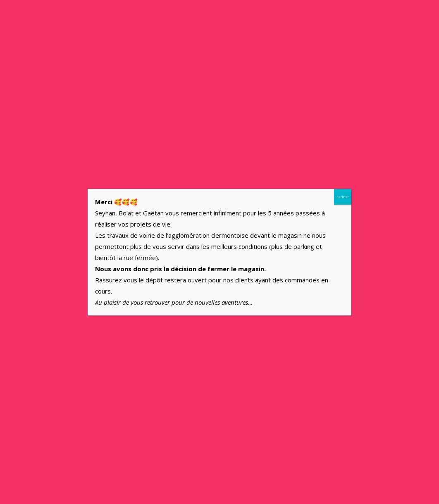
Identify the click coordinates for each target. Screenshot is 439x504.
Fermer (343, 197)
